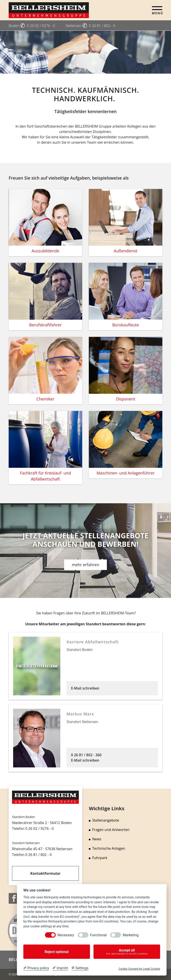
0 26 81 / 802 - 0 (39, 855)
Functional (98, 935)
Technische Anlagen (107, 848)
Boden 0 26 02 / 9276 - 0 (32, 26)
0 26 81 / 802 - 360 (86, 755)
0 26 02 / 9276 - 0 (40, 829)
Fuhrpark (98, 858)
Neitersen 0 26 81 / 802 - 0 (90, 26)
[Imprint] (60, 968)
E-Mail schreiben (85, 688)
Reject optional (57, 952)
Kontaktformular (45, 873)
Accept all (127, 952)
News (95, 839)
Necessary (66, 935)
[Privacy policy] (36, 968)
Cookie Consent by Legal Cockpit (139, 969)
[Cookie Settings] (80, 968)
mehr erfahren (86, 565)
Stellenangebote (104, 820)
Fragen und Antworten (109, 830)
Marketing (131, 935)
